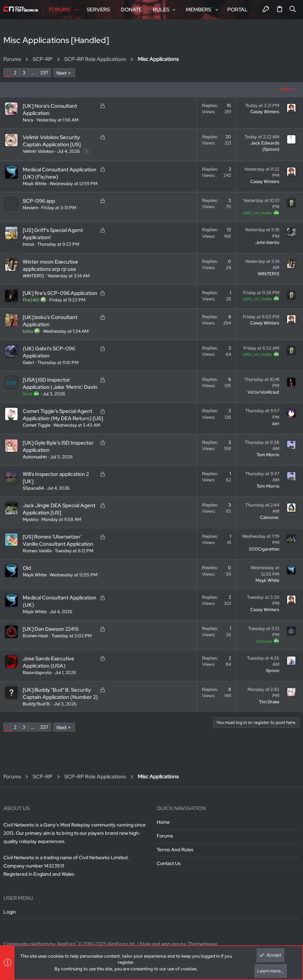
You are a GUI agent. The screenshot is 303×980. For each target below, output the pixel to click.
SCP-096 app (39, 201)
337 (44, 73)
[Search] (293, 10)
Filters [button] (286, 89)
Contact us (169, 863)
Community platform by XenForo (70, 944)
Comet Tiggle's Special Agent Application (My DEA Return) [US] (63, 415)
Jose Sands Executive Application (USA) (49, 662)
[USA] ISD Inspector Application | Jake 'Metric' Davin (60, 384)
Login (10, 912)
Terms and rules (175, 850)
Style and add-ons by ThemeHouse (178, 944)
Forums (165, 836)
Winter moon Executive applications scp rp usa (50, 265)
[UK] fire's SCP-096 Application (60, 293)
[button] (76, 10)
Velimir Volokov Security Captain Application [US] (52, 141)
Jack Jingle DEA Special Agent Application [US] (59, 509)
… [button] (33, 73)
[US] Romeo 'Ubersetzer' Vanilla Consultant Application (58, 540)
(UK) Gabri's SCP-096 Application (49, 352)
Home (163, 822)
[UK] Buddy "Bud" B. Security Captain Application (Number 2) (60, 694)
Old (27, 568)
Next (61, 73)
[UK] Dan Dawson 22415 (51, 629)
